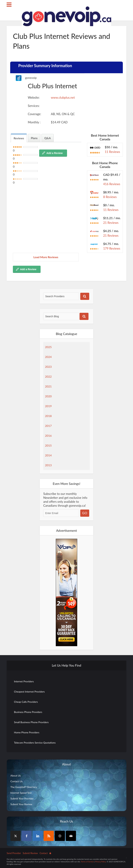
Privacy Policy (100, 862)
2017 (48, 426)
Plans (34, 138)
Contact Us (16, 781)
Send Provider (14, 853)
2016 (48, 436)
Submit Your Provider (22, 798)
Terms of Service (87, 862)
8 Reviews (110, 197)
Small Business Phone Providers (31, 722)
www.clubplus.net (63, 97)
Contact (44, 853)
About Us (16, 776)
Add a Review (54, 153)
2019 (48, 406)
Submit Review (30, 853)
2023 (48, 367)
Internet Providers (24, 681)
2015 (48, 445)
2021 (48, 386)
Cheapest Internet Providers (29, 692)
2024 (48, 357)
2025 (48, 347)
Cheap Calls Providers (26, 702)
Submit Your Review (21, 804)
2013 (48, 465)
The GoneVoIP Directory (24, 787)
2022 (48, 376)
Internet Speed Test (21, 793)
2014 (48, 455)
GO (85, 513)
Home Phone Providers (27, 732)
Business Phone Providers (28, 712)
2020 (48, 396)
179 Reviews (112, 248)
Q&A (48, 138)
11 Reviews (112, 152)
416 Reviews (112, 184)
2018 (48, 416)
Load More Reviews (46, 257)
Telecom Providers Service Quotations (35, 743)
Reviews (19, 138)
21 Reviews (111, 223)
